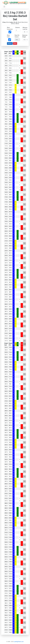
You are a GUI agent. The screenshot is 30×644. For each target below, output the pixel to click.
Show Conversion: (10, 28)
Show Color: (8, 36)
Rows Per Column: (17, 36)
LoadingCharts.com (19, 642)
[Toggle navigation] (4, 7)
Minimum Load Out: (25, 28)
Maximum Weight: (25, 36)
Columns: (18, 27)
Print (15, 43)
